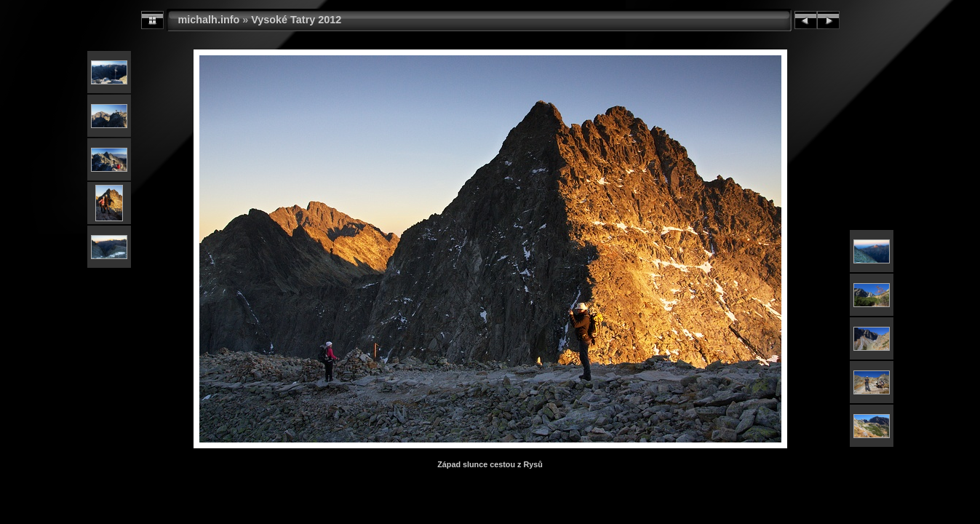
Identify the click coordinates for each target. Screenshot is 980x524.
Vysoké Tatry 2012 (296, 20)
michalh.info (209, 20)
